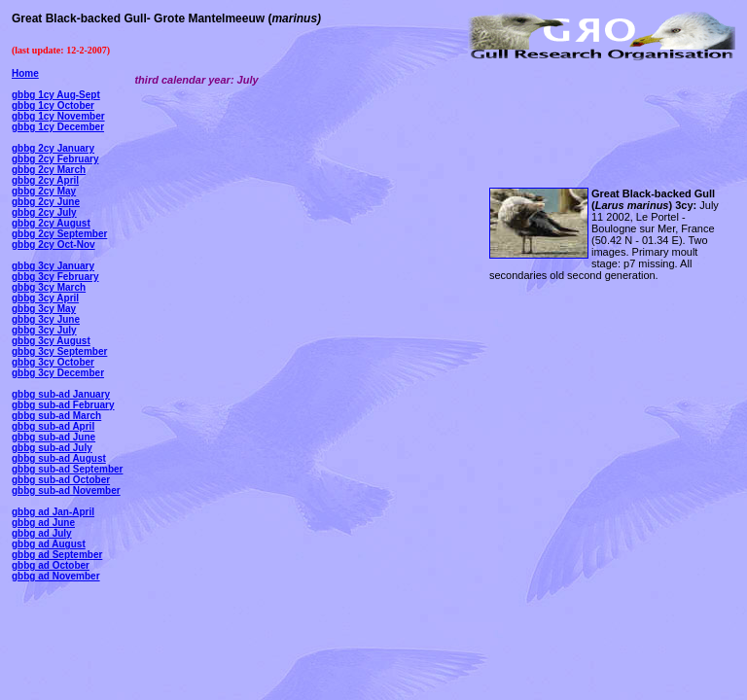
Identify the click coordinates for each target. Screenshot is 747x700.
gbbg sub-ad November (66, 490)
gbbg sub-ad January (61, 394)
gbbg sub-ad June (53, 437)
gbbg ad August (49, 544)
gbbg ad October (51, 565)
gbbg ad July (42, 533)
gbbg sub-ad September (67, 469)
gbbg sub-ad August (59, 458)
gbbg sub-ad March (56, 416)
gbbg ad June (43, 523)
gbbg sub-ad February (63, 405)
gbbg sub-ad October (61, 480)
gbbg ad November (56, 576)
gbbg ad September (57, 555)
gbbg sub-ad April (53, 426)
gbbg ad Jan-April (53, 512)
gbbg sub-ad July (52, 448)
